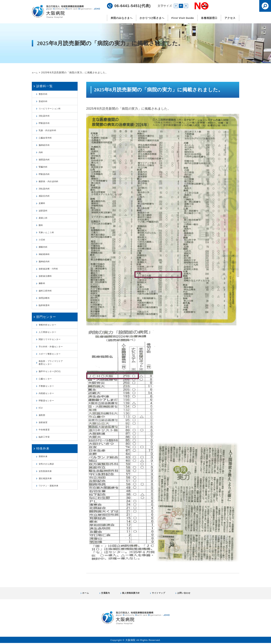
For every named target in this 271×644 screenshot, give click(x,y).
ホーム (36, 72)
